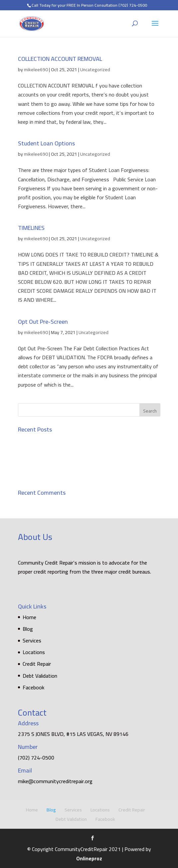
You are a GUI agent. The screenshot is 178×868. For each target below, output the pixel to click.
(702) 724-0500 (133, 5)
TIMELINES (31, 228)
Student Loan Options (46, 143)
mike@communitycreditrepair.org (55, 781)
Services (32, 640)
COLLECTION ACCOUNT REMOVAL (60, 59)
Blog (28, 629)
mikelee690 (36, 70)
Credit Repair (37, 664)
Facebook (33, 687)
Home (29, 617)
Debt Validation (40, 676)
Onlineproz (89, 858)
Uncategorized (95, 70)
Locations (34, 652)
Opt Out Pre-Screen (43, 322)
